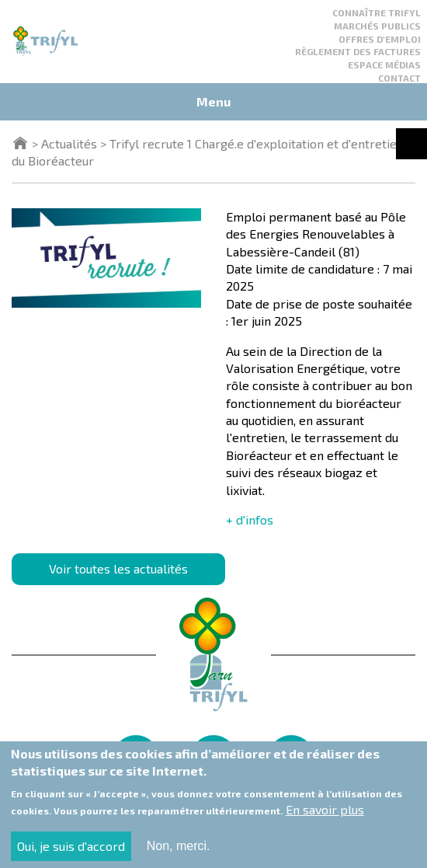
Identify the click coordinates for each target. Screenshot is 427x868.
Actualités (69, 143)
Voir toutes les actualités (118, 568)
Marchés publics (377, 26)
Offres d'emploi (380, 39)
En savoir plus (325, 818)
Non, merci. (179, 854)
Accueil (20, 143)
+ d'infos (250, 519)
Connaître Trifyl (377, 12)
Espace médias (384, 64)
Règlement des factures (358, 51)
